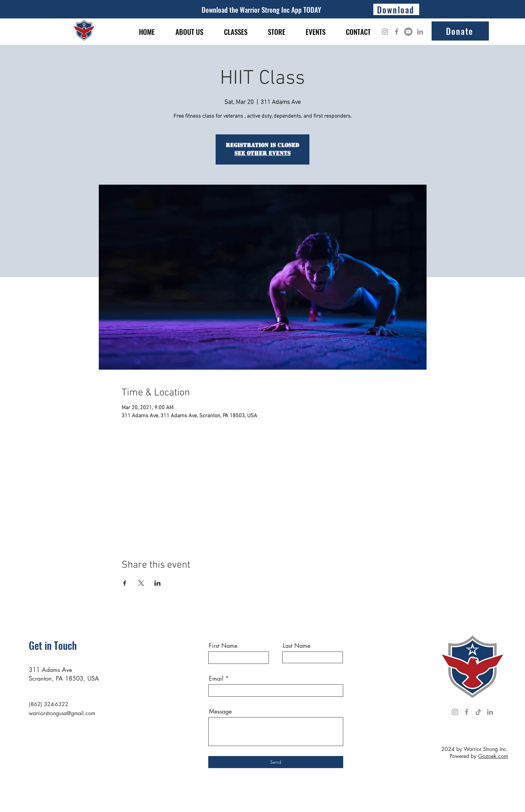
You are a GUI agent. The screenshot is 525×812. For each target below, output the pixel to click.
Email (216, 678)
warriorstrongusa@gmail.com (62, 713)
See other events (262, 153)
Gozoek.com (493, 756)
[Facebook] (397, 32)
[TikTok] (478, 712)
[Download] (396, 9)
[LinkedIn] (420, 32)
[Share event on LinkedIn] (158, 583)
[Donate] (460, 31)
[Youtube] (408, 32)
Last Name (297, 645)
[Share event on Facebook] (125, 583)
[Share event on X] (141, 583)
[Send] (276, 762)
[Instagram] (385, 32)
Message (220, 711)
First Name (223, 645)
